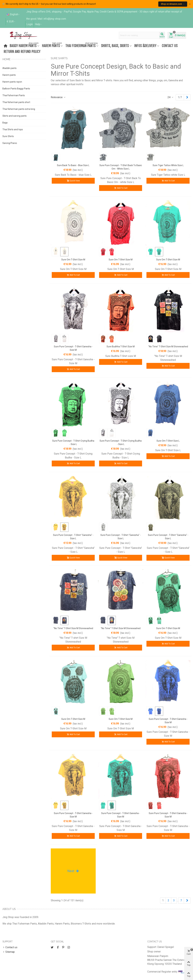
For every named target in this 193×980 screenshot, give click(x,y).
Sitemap (9, 952)
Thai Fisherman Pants (14, 95)
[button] (39, 24)
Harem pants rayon (12, 82)
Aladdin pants (9, 68)
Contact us (170, 46)
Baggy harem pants (24, 45)
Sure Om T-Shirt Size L (168, 441)
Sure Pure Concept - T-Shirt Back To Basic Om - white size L (121, 167)
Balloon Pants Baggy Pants (16, 89)
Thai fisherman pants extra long (19, 109)
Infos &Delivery (145, 46)
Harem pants (9, 75)
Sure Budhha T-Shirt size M (121, 347)
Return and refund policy (22, 52)
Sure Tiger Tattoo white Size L (168, 165)
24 (171, 97)
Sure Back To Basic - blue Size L (73, 165)
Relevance (58, 97)
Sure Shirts (8, 136)
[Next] (187, 97)
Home (6, 59)
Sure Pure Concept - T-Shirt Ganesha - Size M (73, 348)
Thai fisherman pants (82, 45)
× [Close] (190, 4)
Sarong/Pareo (10, 143)
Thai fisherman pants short (16, 102)
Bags (5, 123)
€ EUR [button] (11, 21)
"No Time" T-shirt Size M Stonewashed (168, 347)
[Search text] (139, 35)
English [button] (13, 14)
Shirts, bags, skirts (115, 46)
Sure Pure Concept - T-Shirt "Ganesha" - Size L (73, 537)
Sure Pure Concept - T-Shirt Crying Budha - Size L (73, 442)
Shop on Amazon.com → (173, 4)
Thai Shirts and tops (13, 129)
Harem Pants (52, 45)
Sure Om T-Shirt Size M (73, 260)
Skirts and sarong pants (15, 116)
